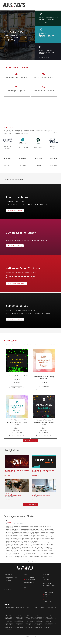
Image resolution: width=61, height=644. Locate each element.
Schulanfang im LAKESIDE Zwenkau (20, 420)
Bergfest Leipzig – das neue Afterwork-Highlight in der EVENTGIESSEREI (43, 471)
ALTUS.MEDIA (54, 165)
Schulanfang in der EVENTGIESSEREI (46, 374)
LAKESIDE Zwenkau (23, 147)
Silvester (17, 374)
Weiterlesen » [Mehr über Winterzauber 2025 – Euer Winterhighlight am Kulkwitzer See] (8, 475)
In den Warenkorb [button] (16, 387)
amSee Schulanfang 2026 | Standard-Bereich (44, 423)
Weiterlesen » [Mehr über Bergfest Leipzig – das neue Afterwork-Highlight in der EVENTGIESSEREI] (35, 475)
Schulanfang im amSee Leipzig (44, 420)
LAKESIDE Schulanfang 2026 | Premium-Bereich (17, 423)
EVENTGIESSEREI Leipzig (7, 147)
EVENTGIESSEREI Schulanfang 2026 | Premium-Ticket (44, 377)
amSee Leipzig (38, 147)
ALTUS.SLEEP (7, 165)
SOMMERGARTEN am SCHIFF (54, 147)
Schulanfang (39, 374)
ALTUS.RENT (38, 165)
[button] (42, 5)
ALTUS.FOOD (23, 165)
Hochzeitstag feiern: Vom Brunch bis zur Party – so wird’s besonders (16, 494)
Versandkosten (45, 386)
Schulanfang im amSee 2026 (47, 419)
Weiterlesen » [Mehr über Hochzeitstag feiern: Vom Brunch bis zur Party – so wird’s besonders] (8, 499)
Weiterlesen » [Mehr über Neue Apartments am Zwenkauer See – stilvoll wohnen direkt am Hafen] (35, 499)
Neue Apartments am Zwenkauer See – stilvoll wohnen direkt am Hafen (42, 494)
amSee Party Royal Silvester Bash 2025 (17, 376)
